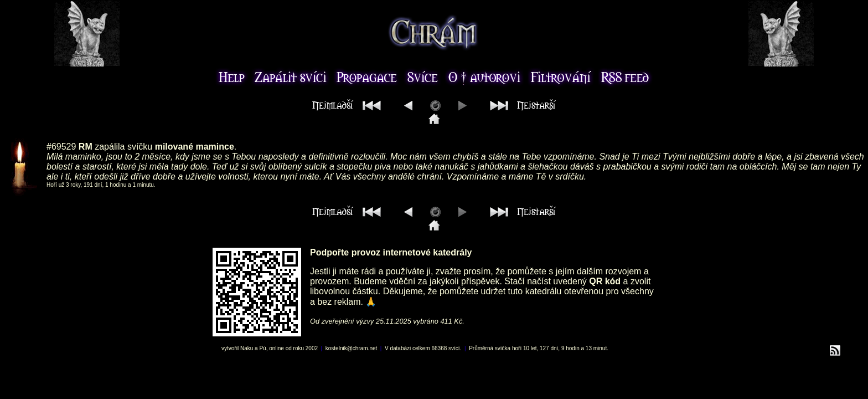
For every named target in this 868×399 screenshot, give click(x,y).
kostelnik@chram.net (352, 348)
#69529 (61, 147)
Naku (247, 348)
